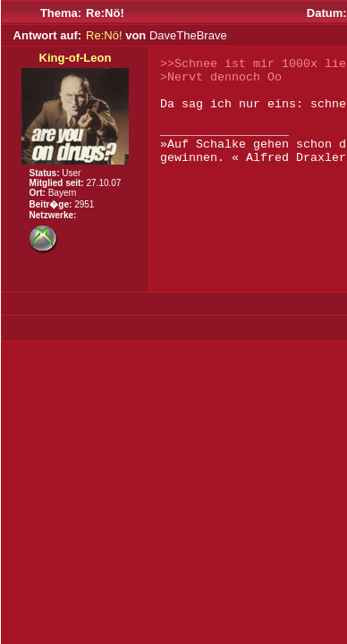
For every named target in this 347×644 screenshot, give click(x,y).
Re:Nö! (104, 35)
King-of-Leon (76, 58)
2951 (84, 204)
